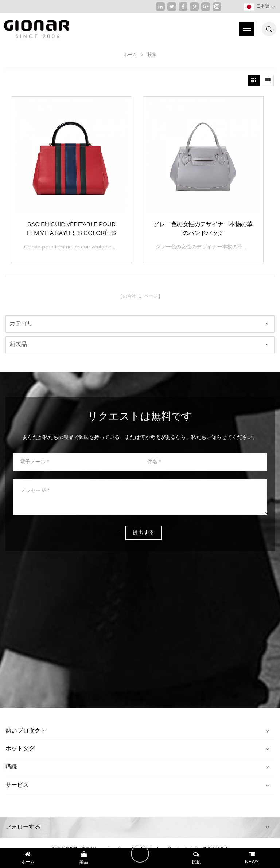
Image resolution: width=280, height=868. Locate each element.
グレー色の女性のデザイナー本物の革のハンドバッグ (203, 229)
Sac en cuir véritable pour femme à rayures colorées (71, 229)
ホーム (130, 55)
